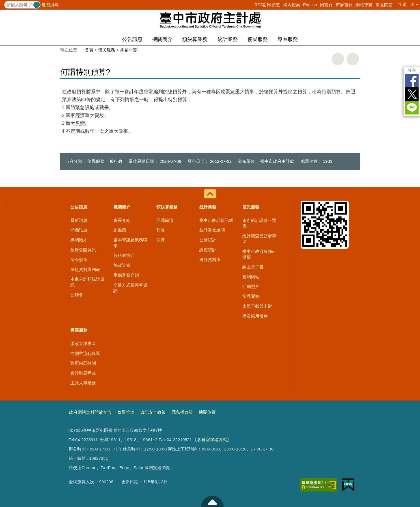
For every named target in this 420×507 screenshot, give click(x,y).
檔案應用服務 (255, 316)
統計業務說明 (212, 230)
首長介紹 (122, 220)
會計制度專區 (83, 373)
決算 (161, 240)
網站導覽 (364, 5)
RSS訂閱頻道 (267, 5)
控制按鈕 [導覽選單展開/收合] (210, 194)
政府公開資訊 (83, 250)
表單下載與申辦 (257, 306)
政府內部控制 (83, 363)
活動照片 (251, 286)
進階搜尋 (50, 5)
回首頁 (326, 5)
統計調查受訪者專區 (259, 239)
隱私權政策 (182, 412)
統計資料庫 (210, 260)
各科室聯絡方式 (212, 440)
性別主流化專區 (85, 353)
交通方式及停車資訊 (130, 288)
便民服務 (258, 39)
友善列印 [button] (338, 59)
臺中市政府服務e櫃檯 (258, 254)
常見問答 (384, 5)
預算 (161, 230)
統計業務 (228, 39)
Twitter (412, 94)
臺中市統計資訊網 (216, 220)
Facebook (412, 81)
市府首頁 (344, 5)
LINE (412, 108)
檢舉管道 (126, 412)
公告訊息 (132, 39)
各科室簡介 (124, 255)
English (310, 5)
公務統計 (208, 240)
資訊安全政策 (153, 412)
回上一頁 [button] (353, 59)
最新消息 (79, 220)
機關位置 (207, 412)
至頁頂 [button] (212, 501)
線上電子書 (253, 267)
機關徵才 (79, 240)
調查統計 (208, 250)
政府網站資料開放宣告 (90, 412)
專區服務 (288, 39)
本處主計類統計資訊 (87, 282)
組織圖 (120, 230)
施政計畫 (122, 265)
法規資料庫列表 (85, 269)
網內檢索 (292, 5)
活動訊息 (79, 230)
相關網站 (251, 277)
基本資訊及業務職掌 (130, 243)
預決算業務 (195, 39)
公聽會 (77, 295)
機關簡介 (162, 39)
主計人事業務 (83, 383)
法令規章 (79, 260)
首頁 (89, 50)
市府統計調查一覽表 (259, 223)
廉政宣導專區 (83, 344)
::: (2, 3)
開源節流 (165, 220)
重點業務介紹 (126, 275)
